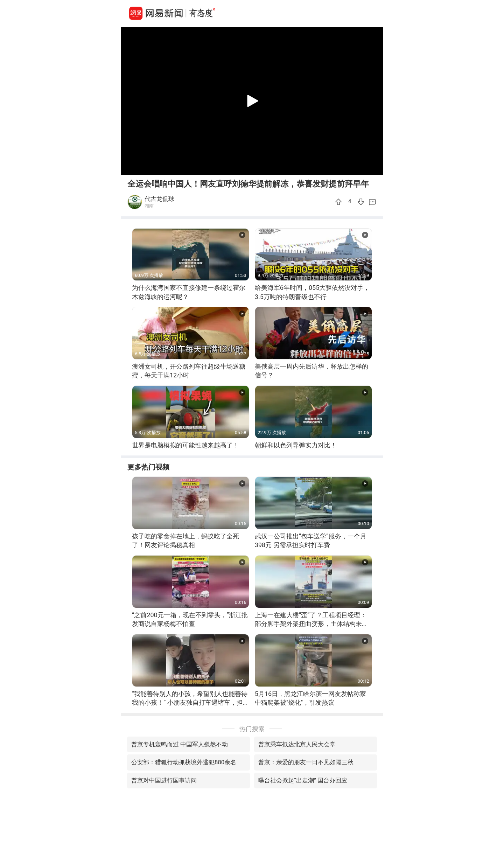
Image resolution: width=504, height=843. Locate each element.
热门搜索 (252, 729)
